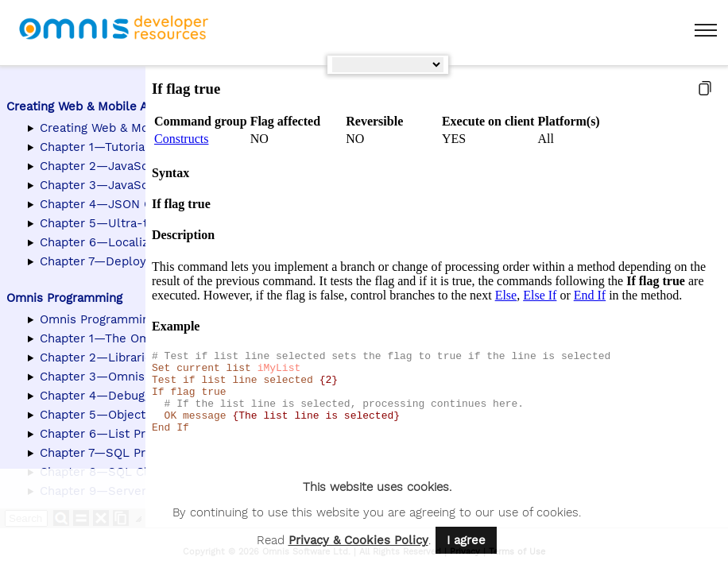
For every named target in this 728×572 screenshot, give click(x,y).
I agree (466, 540)
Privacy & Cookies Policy (358, 540)
